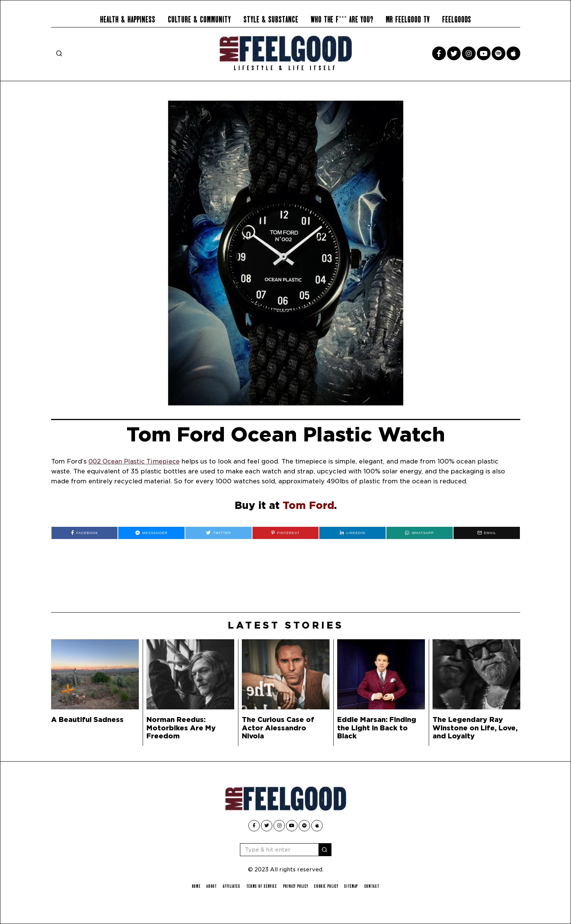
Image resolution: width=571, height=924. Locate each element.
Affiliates (228, 886)
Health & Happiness (128, 19)
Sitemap (355, 886)
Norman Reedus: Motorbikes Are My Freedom (181, 727)
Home (191, 886)
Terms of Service (260, 886)
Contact (377, 886)
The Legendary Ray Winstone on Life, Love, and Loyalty (475, 727)
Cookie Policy (329, 886)
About (207, 886)
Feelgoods (457, 19)
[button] (325, 850)
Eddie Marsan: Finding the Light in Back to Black (377, 727)
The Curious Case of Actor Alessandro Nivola (278, 727)
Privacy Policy (296, 886)
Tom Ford (308, 505)
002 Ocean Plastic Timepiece (135, 461)
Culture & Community (199, 19)
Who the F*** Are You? (342, 19)
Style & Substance (271, 19)
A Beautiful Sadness (87, 719)
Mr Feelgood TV (408, 19)
